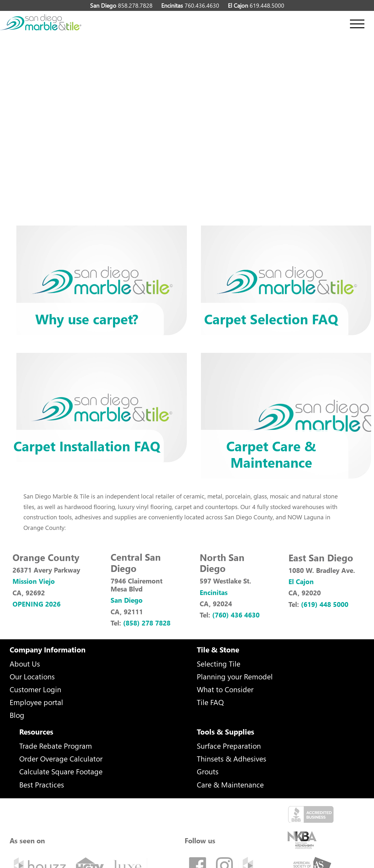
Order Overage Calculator (61, 758)
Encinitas (214, 592)
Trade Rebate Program (56, 746)
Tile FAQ (210, 702)
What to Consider (225, 689)
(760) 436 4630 (236, 615)
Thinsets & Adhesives (232, 758)
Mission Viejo (34, 581)
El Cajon (301, 581)
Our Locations (32, 676)
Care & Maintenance (230, 784)
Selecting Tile (219, 664)
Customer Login (35, 689)
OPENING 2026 (37, 604)
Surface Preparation (229, 746)
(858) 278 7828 (147, 623)
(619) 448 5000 (325, 604)
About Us (25, 664)
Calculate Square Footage (61, 771)
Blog (17, 715)
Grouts (208, 771)
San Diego (127, 600)
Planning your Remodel (235, 676)
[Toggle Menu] (357, 24)
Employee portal (36, 702)
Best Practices (42, 784)
